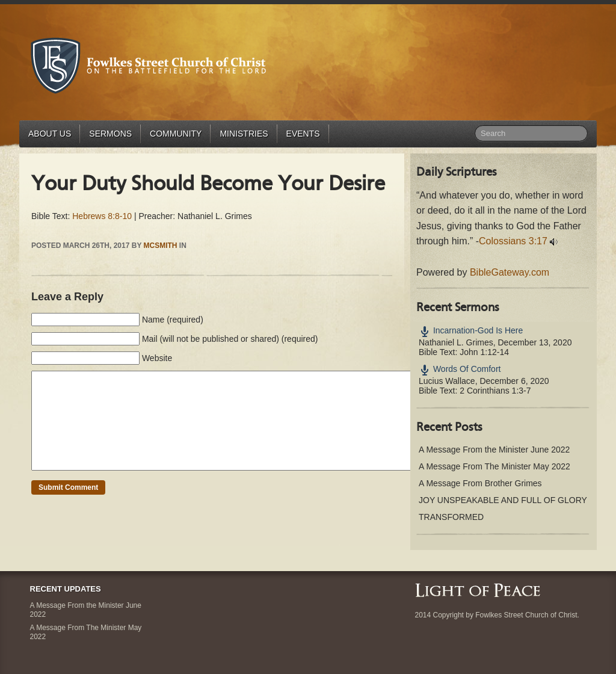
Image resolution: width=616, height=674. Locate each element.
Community (176, 134)
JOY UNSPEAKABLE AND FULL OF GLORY (503, 500)
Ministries (244, 134)
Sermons (110, 134)
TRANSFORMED (451, 517)
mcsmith (161, 246)
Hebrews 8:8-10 (102, 216)
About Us (50, 134)
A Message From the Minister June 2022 (494, 450)
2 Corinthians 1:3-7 (495, 391)
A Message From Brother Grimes (480, 483)
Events (303, 134)
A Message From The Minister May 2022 (494, 466)
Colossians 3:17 (513, 241)
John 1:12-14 (484, 352)
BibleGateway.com (510, 272)
